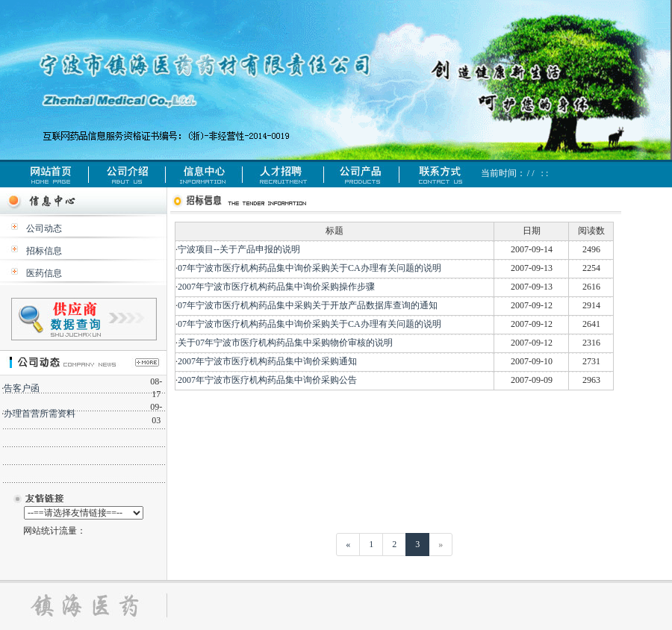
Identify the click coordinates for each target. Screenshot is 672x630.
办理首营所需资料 (40, 414)
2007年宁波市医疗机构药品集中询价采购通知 (267, 361)
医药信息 (44, 273)
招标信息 (44, 251)
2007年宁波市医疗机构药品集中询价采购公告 (267, 380)
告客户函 (22, 388)
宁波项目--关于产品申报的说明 (239, 249)
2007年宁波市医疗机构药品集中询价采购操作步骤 (276, 287)
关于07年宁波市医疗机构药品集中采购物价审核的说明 (285, 343)
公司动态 (44, 228)
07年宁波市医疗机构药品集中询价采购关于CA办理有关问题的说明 (309, 268)
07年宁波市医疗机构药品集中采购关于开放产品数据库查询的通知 (308, 305)
